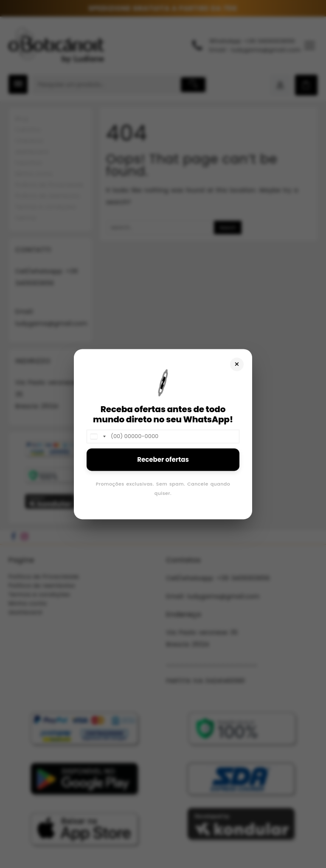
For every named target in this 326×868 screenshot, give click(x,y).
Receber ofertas (163, 459)
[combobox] (98, 436)
